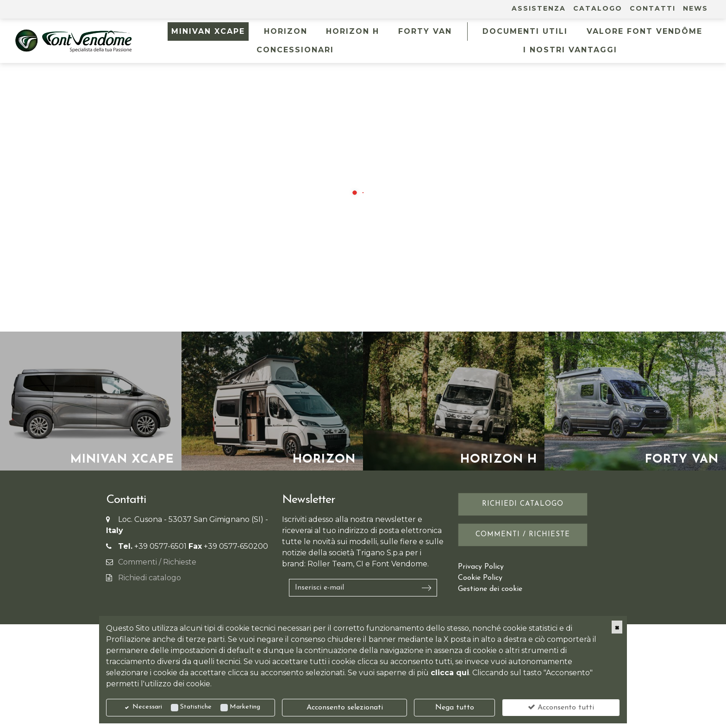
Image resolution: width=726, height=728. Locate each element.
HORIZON (286, 31)
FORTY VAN (425, 31)
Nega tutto (455, 708)
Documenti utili (525, 31)
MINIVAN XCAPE (208, 31)
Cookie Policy (480, 578)
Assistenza (539, 8)
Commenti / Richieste (157, 562)
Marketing (245, 707)
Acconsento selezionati (345, 708)
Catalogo (598, 8)
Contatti (653, 8)
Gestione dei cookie (490, 589)
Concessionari (295, 50)
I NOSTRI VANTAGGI (570, 50)
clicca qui (450, 673)
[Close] (617, 627)
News (695, 8)
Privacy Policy (481, 567)
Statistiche (196, 707)
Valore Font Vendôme (645, 31)
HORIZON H (353, 31)
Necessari (147, 707)
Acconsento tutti (561, 707)
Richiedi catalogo (150, 578)
